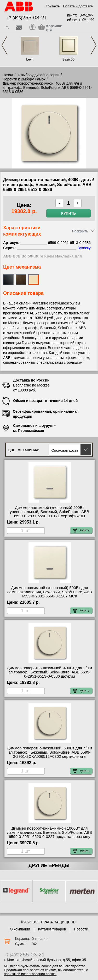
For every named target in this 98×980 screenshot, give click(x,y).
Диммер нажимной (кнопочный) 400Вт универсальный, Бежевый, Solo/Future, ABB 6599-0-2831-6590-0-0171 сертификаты (50, 512)
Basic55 (68, 59)
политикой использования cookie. (30, 974)
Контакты (53, 6)
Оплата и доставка (78, 6)
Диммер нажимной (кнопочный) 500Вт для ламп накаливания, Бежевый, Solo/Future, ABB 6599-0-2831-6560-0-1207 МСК (50, 592)
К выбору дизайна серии (39, 75)
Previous (4, 45)
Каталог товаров (52, 929)
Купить (68, 213)
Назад (8, 75)
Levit (30, 59)
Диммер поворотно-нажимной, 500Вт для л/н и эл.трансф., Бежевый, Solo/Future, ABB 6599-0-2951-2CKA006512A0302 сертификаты (50, 752)
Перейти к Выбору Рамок (24, 79)
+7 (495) (27, 18)
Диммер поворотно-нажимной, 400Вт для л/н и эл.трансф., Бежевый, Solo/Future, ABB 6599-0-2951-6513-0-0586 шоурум (50, 672)
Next (94, 45)
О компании (20, 929)
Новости (81, 929)
